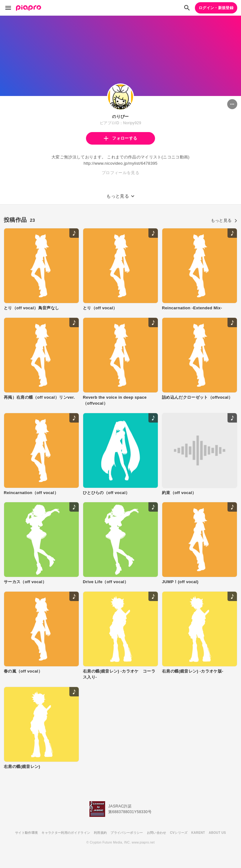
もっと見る (224, 220)
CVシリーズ (179, 833)
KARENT (198, 833)
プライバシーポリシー (127, 833)
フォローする (120, 138)
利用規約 (100, 833)
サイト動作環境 (26, 833)
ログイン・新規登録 (216, 8)
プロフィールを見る (120, 173)
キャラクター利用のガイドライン (66, 833)
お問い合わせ (157, 833)
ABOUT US (217, 833)
